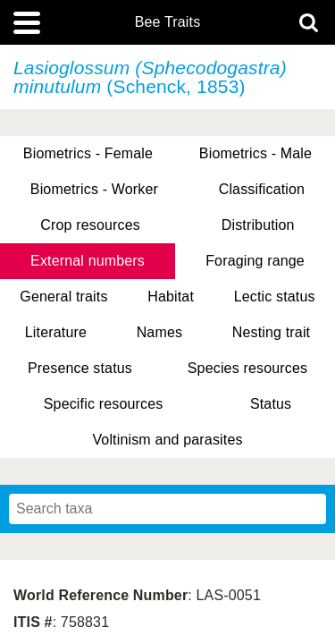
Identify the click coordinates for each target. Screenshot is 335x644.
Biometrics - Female (88, 153)
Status (271, 404)
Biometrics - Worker (94, 189)
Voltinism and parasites (167, 440)
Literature (56, 332)
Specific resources (104, 404)
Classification (262, 189)
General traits (63, 297)
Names (159, 332)
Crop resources (90, 225)
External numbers (88, 261)
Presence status (80, 368)
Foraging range (255, 261)
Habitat (171, 297)
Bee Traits (168, 22)
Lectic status (275, 297)
